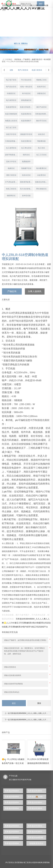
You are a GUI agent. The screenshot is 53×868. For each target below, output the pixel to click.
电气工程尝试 (23, 70)
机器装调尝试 (26, 114)
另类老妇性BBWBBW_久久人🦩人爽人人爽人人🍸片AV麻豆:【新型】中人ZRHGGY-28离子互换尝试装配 (37, 832)
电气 (26, 329)
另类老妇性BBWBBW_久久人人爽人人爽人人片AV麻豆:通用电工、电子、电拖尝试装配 (37, 808)
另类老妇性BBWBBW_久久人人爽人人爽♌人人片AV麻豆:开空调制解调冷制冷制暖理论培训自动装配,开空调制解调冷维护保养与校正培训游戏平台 (26, 623)
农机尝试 (41, 134)
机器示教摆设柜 (11, 114)
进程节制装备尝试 (12, 155)
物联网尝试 (11, 196)
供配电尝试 (41, 93)
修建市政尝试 (37, 59)
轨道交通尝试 (26, 141)
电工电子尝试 (11, 80)
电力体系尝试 (11, 100)
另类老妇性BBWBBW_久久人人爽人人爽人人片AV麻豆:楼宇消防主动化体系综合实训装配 (14, 802)
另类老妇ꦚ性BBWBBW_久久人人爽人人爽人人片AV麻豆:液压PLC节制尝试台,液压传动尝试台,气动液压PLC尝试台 (37, 838)
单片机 (9, 420)
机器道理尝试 (11, 107)
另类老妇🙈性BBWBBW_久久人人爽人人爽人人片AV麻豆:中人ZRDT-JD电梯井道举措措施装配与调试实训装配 (37, 797)
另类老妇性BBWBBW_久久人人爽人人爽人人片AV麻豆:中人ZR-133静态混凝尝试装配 (37, 791)
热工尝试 (41, 148)
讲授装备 (18, 59)
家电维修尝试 (26, 100)
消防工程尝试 (11, 175)
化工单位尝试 (26, 148)
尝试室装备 (19, 862)
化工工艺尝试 (41, 155)
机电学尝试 (41, 87)
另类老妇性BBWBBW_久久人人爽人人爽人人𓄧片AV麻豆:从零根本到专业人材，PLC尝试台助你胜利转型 (14, 843)
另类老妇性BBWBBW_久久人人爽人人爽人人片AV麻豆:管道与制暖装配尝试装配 (14, 808)
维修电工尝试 (41, 80)
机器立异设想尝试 (27, 107)
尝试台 (5, 416)
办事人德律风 (35, 291)
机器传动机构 (37, 862)
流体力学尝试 (11, 162)
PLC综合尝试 (26, 80)
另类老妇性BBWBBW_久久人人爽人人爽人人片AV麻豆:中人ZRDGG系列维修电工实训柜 (14, 791)
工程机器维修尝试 (12, 141)
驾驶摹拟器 (41, 141)
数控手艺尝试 (41, 121)
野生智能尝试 (41, 189)
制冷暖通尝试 (41, 168)
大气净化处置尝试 (12, 182)
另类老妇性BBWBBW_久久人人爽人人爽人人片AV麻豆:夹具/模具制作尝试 (42, 114)
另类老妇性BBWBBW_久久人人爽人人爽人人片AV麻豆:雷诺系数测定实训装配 (37, 802)
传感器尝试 (11, 93)
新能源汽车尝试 (26, 134)
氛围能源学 (26, 162)
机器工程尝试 (37, 70)
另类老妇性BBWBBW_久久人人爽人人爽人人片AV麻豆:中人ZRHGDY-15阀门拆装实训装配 (14, 797)
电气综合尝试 (11, 87)
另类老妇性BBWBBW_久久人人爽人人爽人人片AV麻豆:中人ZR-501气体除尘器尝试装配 (14, 832)
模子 (43, 444)
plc (17, 420)
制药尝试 (26, 155)
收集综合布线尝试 (42, 182)
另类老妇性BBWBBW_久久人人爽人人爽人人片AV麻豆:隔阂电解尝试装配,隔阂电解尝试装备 (14, 838)
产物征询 (12, 291)
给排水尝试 (26, 175)
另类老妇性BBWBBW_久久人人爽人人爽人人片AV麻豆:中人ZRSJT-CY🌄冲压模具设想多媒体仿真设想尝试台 (37, 826)
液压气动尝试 (41, 107)
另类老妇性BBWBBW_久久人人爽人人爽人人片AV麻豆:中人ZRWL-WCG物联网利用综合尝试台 (14, 826)
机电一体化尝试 (26, 87)
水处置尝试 (41, 175)
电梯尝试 (11, 168)
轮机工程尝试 (11, 189)
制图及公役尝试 (11, 121)
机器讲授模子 (26, 121)
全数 (11, 70)
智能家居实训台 (36, 843)
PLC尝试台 (10, 862)
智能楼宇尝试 (26, 168)
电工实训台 (28, 862)
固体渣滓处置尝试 (27, 182)
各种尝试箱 (26, 196)
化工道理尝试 (11, 148)
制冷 (28, 317)
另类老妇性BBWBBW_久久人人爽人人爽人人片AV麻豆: (25, 7)
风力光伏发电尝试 (27, 189)
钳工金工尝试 (11, 128)
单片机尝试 (26, 93)
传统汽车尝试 (11, 134)
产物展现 (26, 59)
